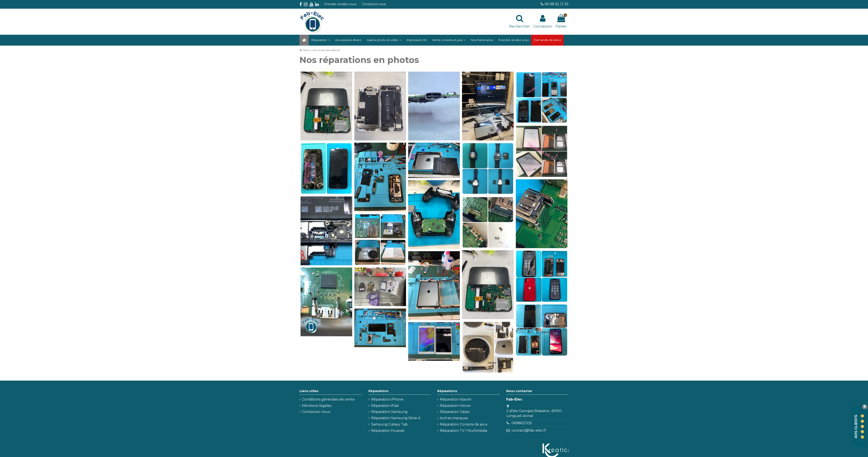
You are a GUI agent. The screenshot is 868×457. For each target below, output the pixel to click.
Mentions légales (317, 406)
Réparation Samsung (389, 412)
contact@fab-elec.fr (529, 430)
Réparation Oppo (455, 412)
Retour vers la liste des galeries (321, 50)
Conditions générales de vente (328, 399)
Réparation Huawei (388, 431)
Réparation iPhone (387, 399)
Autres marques (454, 418)
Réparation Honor (455, 406)
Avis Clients (856, 426)
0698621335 (522, 423)
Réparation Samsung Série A (396, 418)
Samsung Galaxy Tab (389, 424)
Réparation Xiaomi (455, 399)
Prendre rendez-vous (341, 4)
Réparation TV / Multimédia (464, 431)
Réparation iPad (385, 406)
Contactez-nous (374, 4)
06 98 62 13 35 (556, 4)
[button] (384, 40)
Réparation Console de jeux (464, 424)
